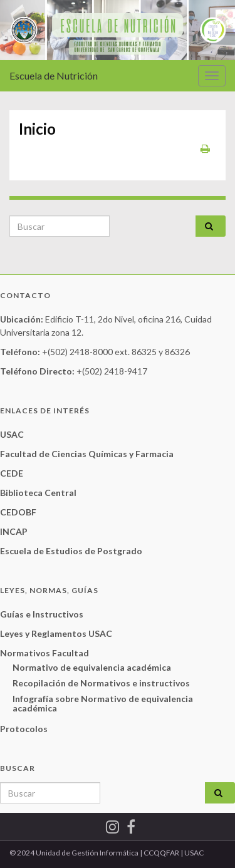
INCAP (14, 531)
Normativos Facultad (44, 653)
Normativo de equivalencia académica (92, 667)
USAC (12, 434)
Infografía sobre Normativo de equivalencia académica (103, 703)
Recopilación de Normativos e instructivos (101, 683)
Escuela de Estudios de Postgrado (71, 551)
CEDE (12, 473)
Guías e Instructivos (42, 614)
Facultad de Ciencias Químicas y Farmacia (87, 454)
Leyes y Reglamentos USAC (56, 633)
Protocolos (24, 729)
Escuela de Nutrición (54, 75)
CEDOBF (18, 512)
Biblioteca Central (38, 493)
